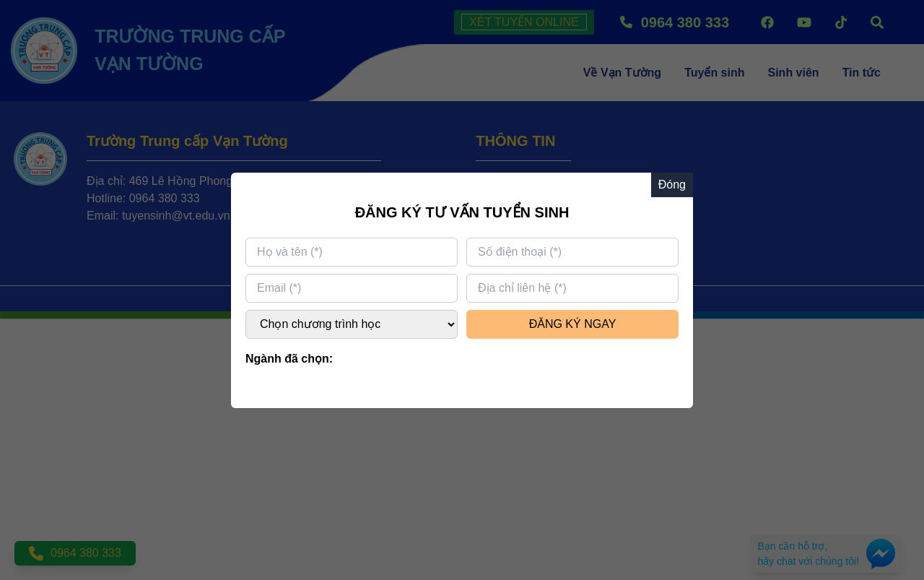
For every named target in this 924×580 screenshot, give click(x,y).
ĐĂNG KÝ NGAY (573, 324)
